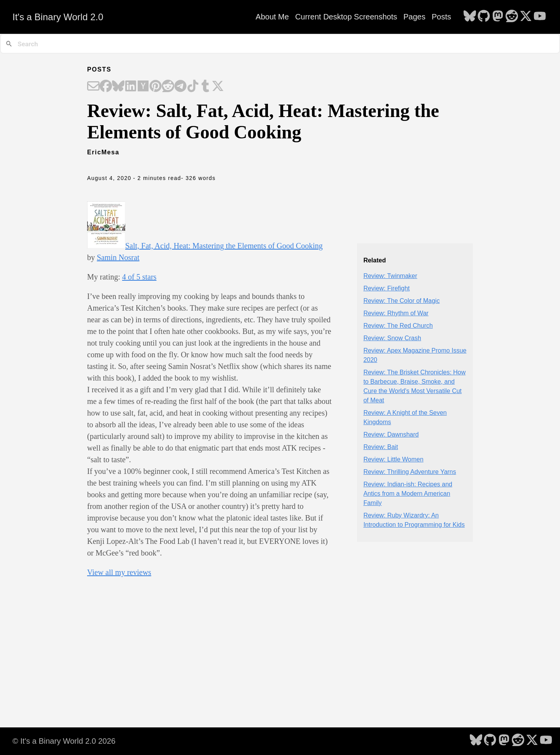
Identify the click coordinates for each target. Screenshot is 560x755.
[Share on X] (218, 87)
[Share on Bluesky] (118, 87)
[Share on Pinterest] (156, 87)
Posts (441, 17)
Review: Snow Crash (392, 338)
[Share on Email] (93, 87)
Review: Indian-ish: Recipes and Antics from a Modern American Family (408, 494)
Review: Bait (381, 447)
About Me (272, 17)
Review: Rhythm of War (396, 313)
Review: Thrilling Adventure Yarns (409, 472)
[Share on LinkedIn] (131, 87)
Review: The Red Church (398, 326)
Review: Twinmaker (390, 276)
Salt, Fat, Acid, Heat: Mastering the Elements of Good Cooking (224, 246)
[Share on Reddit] (168, 87)
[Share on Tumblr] (205, 87)
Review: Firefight (386, 288)
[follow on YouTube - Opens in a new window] (540, 17)
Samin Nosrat (118, 257)
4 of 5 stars (139, 277)
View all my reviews (119, 572)
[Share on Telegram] (180, 87)
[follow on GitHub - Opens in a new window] (484, 17)
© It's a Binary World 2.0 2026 (64, 741)
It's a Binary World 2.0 (58, 17)
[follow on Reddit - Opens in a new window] (512, 17)
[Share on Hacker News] (143, 87)
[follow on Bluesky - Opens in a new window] (470, 17)
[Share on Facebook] (106, 87)
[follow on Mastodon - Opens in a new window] (498, 17)
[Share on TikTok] (193, 87)
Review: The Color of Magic (401, 301)
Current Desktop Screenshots (346, 17)
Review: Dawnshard (391, 434)
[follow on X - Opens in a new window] (526, 17)
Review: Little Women (393, 459)
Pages (414, 17)
